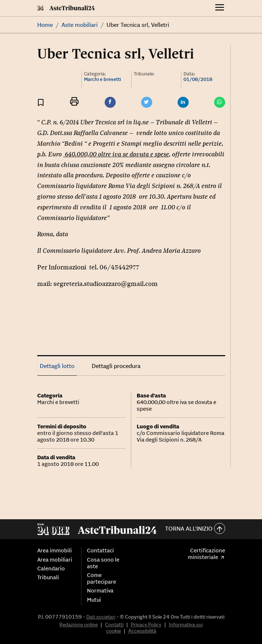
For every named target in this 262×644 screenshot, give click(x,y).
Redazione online (78, 624)
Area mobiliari (55, 560)
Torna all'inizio (195, 529)
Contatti (114, 624)
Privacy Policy (146, 624)
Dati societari (101, 617)
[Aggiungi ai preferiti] (41, 102)
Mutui (94, 600)
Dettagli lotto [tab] (57, 366)
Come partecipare (102, 578)
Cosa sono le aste (103, 563)
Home (45, 25)
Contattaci (100, 551)
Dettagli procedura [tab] (116, 366)
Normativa (100, 591)
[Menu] (220, 8)
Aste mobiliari (80, 25)
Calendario (51, 569)
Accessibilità (142, 631)
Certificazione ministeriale (206, 554)
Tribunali (48, 577)
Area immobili (55, 551)
